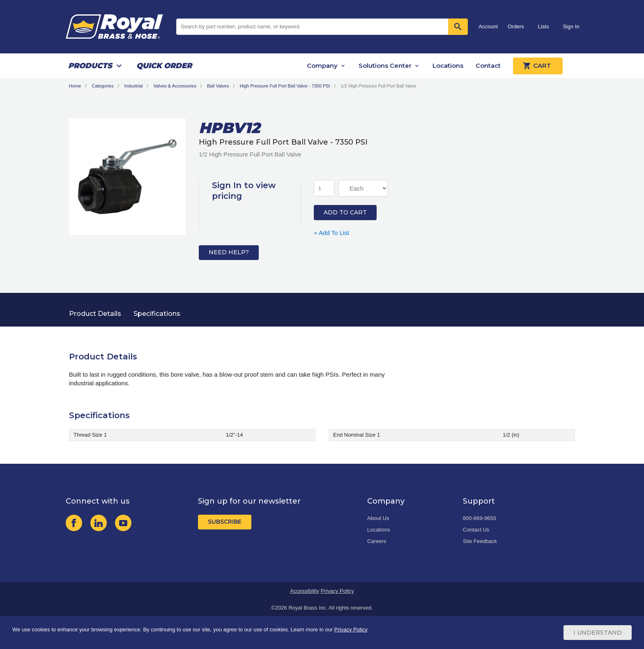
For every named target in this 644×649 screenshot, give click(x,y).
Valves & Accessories (175, 86)
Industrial (134, 86)
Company (322, 66)
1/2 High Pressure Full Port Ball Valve (378, 86)
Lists (544, 26)
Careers (377, 541)
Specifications (157, 314)
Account (488, 26)
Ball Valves (218, 86)
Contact (488, 66)
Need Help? (229, 252)
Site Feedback (480, 541)
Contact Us (476, 530)
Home (75, 86)
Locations (448, 66)
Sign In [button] (571, 26)
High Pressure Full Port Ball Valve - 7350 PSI (285, 86)
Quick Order (164, 66)
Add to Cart (345, 212)
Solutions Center (385, 66)
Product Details (95, 314)
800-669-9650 (480, 518)
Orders (516, 26)
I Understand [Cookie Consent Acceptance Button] (598, 633)
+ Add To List (331, 233)
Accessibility (305, 591)
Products (90, 66)
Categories (102, 86)
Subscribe (225, 522)
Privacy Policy (337, 591)
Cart (538, 66)
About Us (378, 518)
